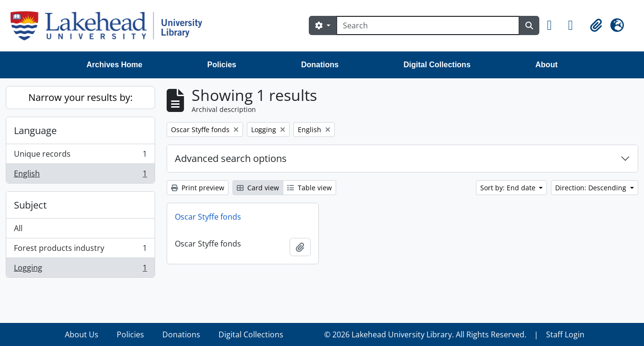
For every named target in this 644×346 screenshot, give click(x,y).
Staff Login (565, 334)
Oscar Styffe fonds (208, 217)
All (18, 228)
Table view (310, 188)
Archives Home (115, 65)
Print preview (198, 188)
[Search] (428, 25)
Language (35, 130)
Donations (320, 65)
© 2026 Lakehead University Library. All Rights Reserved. (425, 334)
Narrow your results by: (80, 97)
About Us (82, 334)
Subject (30, 205)
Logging (80, 270)
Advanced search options (231, 158)
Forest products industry (80, 250)
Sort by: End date (509, 188)
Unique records (80, 156)
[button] (554, 25)
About (547, 65)
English (80, 175)
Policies (222, 65)
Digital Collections (437, 65)
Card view (258, 188)
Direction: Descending (592, 188)
